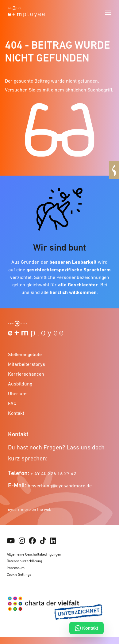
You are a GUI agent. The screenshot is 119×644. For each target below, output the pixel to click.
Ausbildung (20, 384)
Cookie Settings (19, 575)
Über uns (18, 393)
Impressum (16, 568)
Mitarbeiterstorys (27, 364)
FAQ (12, 403)
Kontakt (16, 413)
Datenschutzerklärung (24, 561)
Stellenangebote (25, 354)
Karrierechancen (26, 374)
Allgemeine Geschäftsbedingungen (34, 554)
